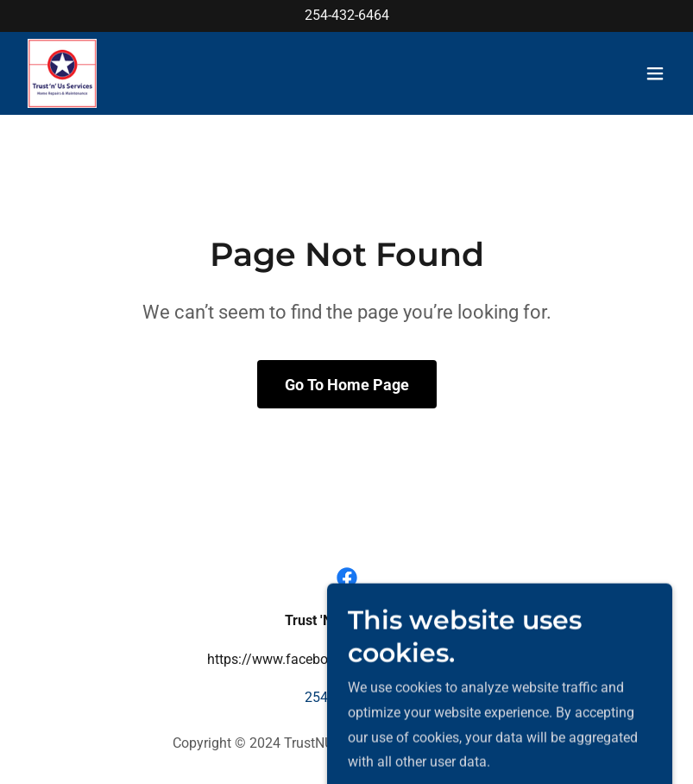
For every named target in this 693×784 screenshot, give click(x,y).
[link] (62, 73)
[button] (655, 73)
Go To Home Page (347, 385)
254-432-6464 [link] (347, 15)
